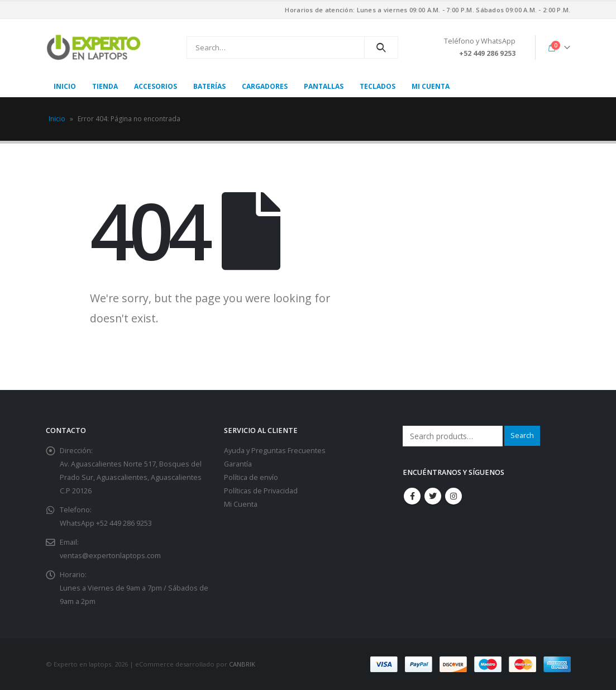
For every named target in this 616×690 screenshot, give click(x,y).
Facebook (412, 496)
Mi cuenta (431, 86)
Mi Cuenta (241, 504)
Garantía (238, 464)
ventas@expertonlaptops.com (110, 556)
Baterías (209, 86)
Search (522, 436)
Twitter (433, 496)
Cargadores (265, 86)
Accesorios (156, 86)
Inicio (65, 86)
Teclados (378, 86)
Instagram (453, 496)
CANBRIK (242, 664)
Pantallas (324, 86)
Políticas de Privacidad (261, 491)
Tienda (105, 86)
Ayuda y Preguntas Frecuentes (275, 451)
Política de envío (251, 477)
